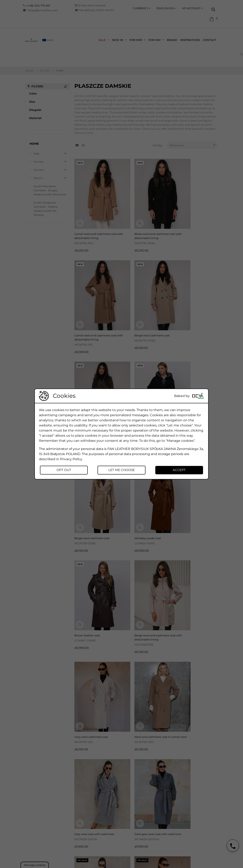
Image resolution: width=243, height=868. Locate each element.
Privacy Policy (71, 459)
